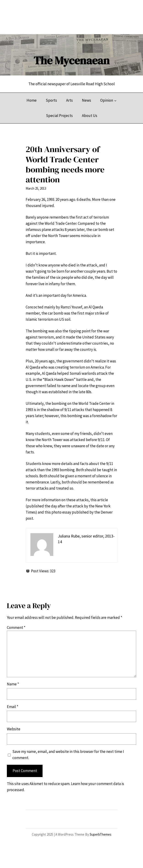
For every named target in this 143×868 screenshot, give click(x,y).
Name (13, 684)
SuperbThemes (101, 834)
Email (13, 707)
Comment (16, 628)
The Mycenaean (72, 60)
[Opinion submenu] (115, 101)
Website (14, 729)
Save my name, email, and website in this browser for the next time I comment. (68, 755)
